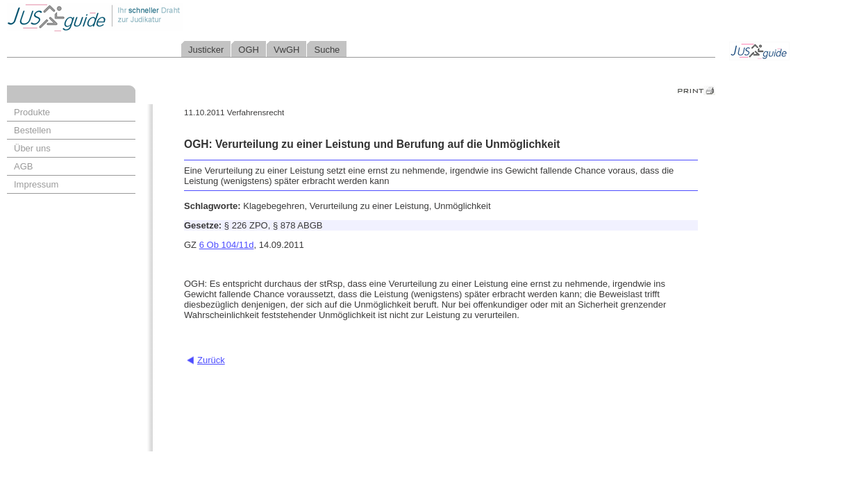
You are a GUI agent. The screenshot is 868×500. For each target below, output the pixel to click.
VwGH (287, 50)
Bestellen (32, 130)
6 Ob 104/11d (227, 245)
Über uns (32, 148)
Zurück (211, 360)
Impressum (36, 184)
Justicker (206, 50)
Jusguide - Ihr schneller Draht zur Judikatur (140, 17)
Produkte (32, 112)
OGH (249, 50)
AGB (23, 166)
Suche (327, 50)
